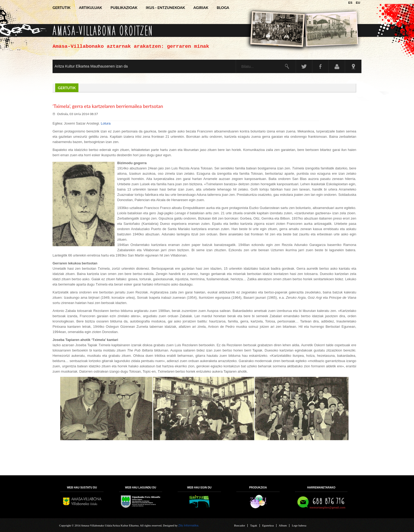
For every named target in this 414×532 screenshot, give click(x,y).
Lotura (106, 123)
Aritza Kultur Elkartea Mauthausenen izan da (91, 66)
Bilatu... (236, 60)
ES (351, 3)
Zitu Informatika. (189, 525)
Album (283, 526)
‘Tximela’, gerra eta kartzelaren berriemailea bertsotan (108, 106)
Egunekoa (268, 526)
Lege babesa (299, 526)
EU (358, 3)
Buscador (240, 526)
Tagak (254, 526)
